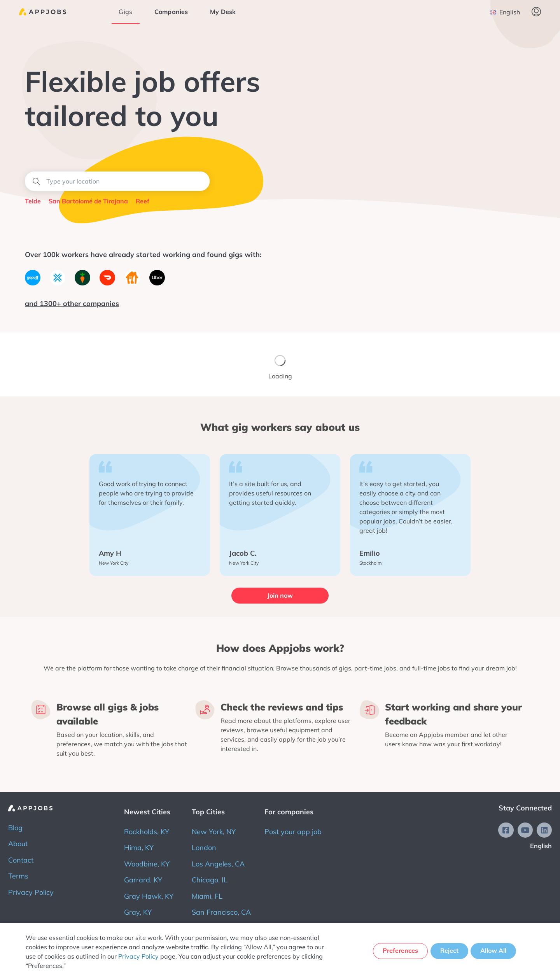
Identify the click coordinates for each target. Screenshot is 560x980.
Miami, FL (207, 895)
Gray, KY (138, 911)
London (204, 846)
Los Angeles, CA (218, 862)
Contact (21, 858)
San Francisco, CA (221, 911)
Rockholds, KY (147, 830)
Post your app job (293, 830)
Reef (143, 201)
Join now (280, 595)
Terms (18, 875)
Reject (449, 951)
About (18, 843)
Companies (173, 12)
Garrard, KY (143, 879)
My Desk (224, 12)
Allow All (494, 951)
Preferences (398, 951)
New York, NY (214, 830)
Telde (33, 201)
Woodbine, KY (147, 862)
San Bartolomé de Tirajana (88, 201)
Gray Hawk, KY (149, 895)
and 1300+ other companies (72, 304)
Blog (15, 827)
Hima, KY (139, 846)
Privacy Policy (31, 891)
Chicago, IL (210, 879)
